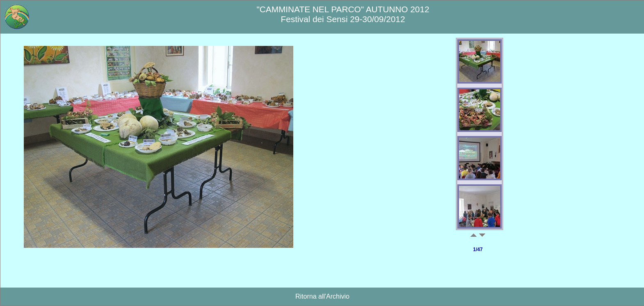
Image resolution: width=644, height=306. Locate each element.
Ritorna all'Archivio (322, 296)
